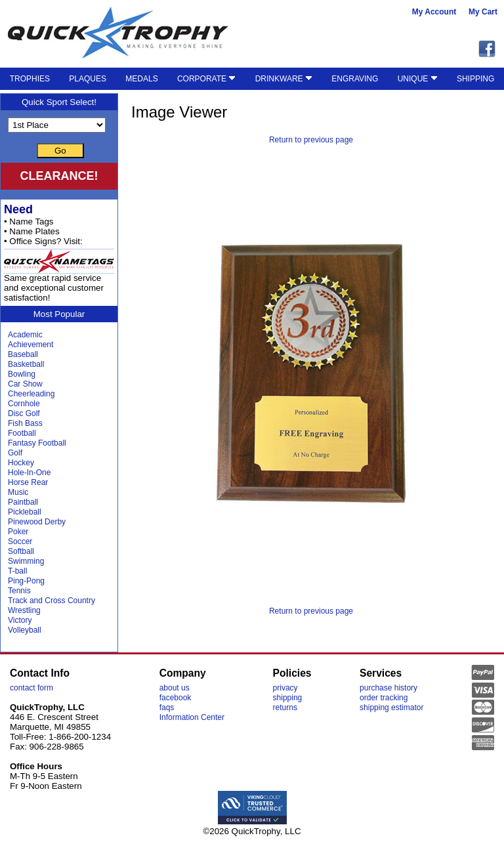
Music (18, 492)
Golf (15, 453)
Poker (18, 532)
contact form (31, 688)
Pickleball (25, 512)
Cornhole (24, 404)
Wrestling (24, 610)
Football (22, 433)
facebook (176, 698)
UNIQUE (418, 79)
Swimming (26, 561)
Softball (21, 551)
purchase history (388, 688)
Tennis (19, 591)
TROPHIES (30, 79)
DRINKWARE (284, 79)
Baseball (23, 354)
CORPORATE (206, 79)
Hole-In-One (29, 473)
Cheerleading (31, 394)
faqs (167, 708)
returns (285, 708)
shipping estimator (391, 708)
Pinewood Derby (37, 522)
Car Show (25, 384)
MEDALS (141, 79)
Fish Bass (25, 423)
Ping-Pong (26, 581)
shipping (288, 698)
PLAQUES (88, 79)
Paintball (23, 502)
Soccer (20, 541)
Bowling (22, 374)
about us (175, 688)
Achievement (31, 345)
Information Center (192, 717)
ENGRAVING (355, 79)
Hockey (21, 463)
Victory (20, 620)
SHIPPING (475, 79)
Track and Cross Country (52, 601)
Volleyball (25, 630)
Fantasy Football (37, 443)
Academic (25, 335)
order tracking (384, 698)
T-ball (17, 571)
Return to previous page (311, 140)
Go (60, 151)
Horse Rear (28, 482)
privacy (285, 688)
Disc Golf (24, 413)
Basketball (26, 364)
